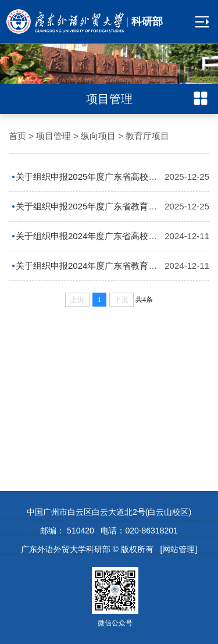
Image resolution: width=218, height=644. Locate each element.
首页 (17, 136)
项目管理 (53, 136)
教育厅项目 (147, 136)
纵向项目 (98, 136)
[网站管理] (178, 549)
